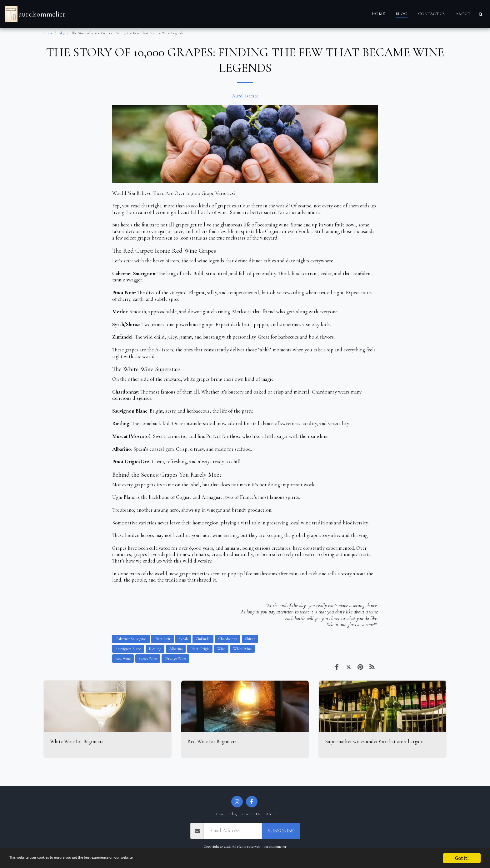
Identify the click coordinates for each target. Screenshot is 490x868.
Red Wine (123, 658)
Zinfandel (203, 639)
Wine (221, 649)
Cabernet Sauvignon (131, 639)
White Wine (242, 649)
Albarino (176, 649)
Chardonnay (228, 639)
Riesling (155, 649)
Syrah (183, 639)
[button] (480, 14)
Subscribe (281, 831)
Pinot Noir (162, 639)
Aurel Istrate (245, 96)
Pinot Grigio (200, 649)
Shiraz (250, 639)
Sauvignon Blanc (128, 649)
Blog (62, 33)
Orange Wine (175, 658)
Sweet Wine (148, 658)
